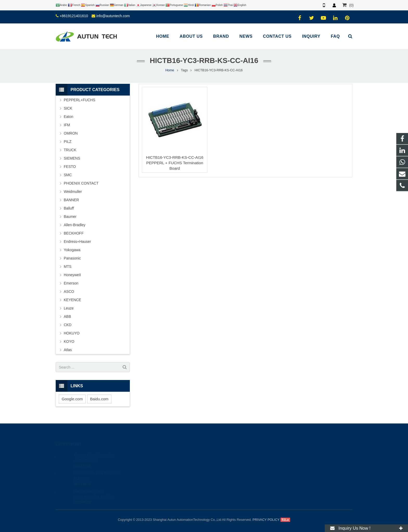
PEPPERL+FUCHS (79, 100)
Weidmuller (73, 192)
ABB (67, 316)
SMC (68, 175)
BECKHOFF (74, 233)
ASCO (69, 292)
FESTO (70, 167)
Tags (184, 70)
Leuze (69, 308)
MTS (68, 267)
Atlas (68, 350)
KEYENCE (72, 300)
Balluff (69, 208)
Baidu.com (99, 399)
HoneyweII (72, 275)
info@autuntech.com (113, 16)
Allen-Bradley (75, 225)
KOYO (69, 341)
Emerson (71, 283)
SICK (68, 108)
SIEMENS (72, 158)
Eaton (69, 117)
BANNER (71, 200)
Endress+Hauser (77, 242)
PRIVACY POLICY (266, 520)
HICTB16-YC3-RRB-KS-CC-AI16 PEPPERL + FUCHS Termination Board (175, 163)
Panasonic (72, 258)
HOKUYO (72, 333)
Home (170, 70)
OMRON (71, 133)
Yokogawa (72, 250)
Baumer (70, 217)
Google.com (72, 399)
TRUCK (70, 150)
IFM (67, 125)
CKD (68, 325)
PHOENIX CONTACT (81, 183)
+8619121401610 (74, 16)
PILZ (68, 142)
